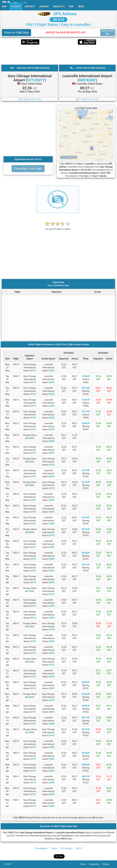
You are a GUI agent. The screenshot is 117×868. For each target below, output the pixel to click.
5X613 (79, 848)
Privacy (107, 864)
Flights (54, 848)
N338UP (86, 753)
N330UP (86, 553)
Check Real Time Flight (28, 169)
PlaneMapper (41, 848)
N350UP (86, 423)
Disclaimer (96, 864)
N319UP (86, 470)
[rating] (58, 227)
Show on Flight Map (16, 32)
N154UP (86, 376)
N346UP (86, 706)
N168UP (86, 400)
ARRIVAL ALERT (108, 32)
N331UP (86, 565)
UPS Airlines (65, 14)
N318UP (86, 517)
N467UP (86, 776)
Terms (85, 864)
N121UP (86, 412)
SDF (52, 371)
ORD (31, 438)
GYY (33, 371)
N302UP (86, 682)
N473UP (86, 388)
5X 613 (58, 20)
